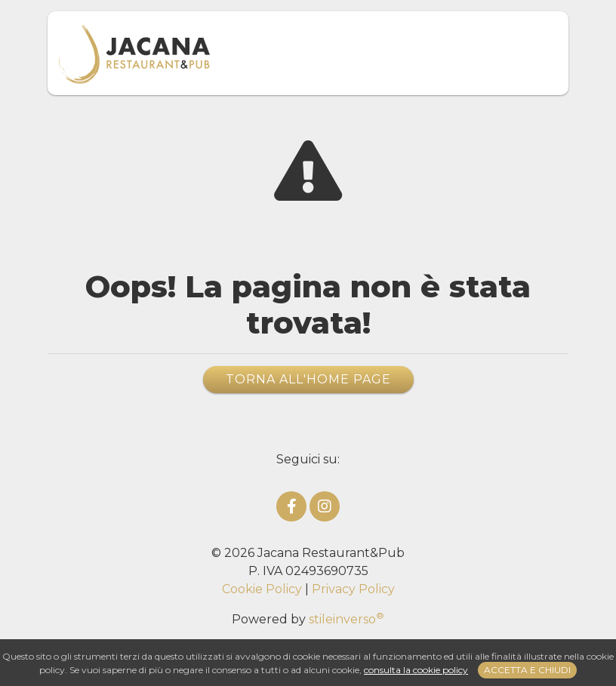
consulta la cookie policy (416, 670)
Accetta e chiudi (527, 670)
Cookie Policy (262, 589)
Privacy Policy (353, 589)
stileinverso (346, 619)
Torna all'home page (308, 379)
